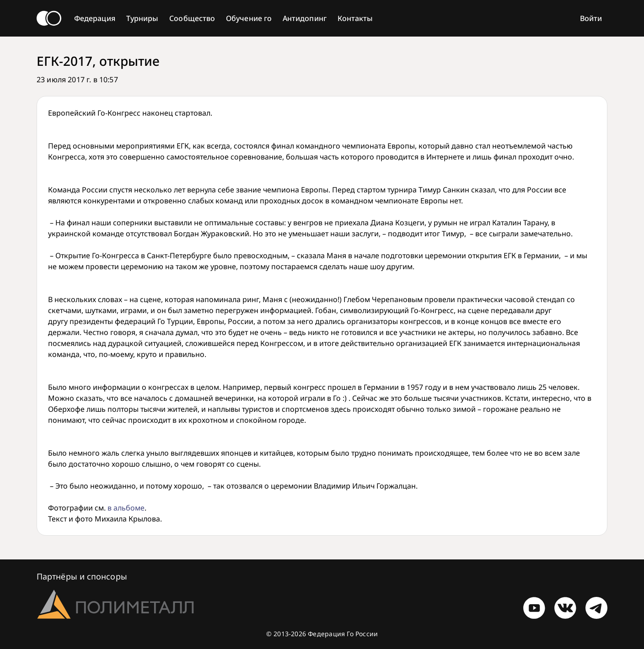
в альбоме (126, 508)
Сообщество (192, 18)
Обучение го (249, 18)
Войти (591, 18)
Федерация (95, 18)
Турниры (142, 18)
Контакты (355, 18)
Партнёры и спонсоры (82, 576)
